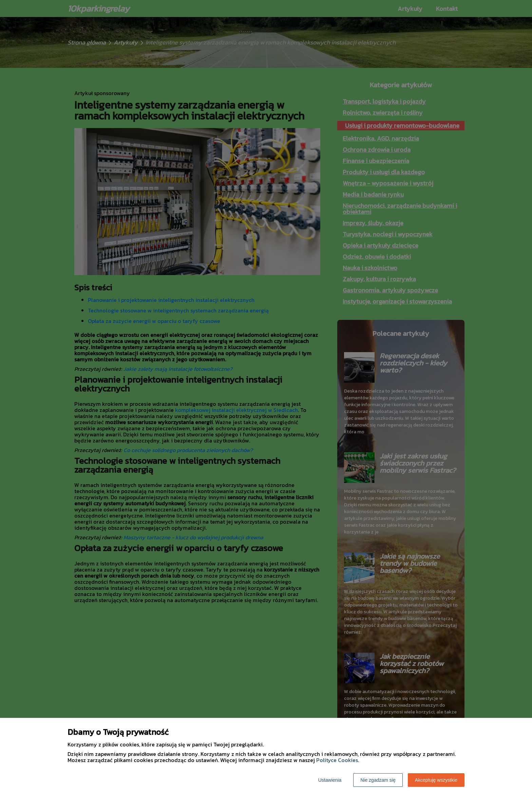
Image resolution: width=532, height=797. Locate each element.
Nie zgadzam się (378, 780)
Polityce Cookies (337, 760)
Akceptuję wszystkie (436, 780)
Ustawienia (330, 780)
